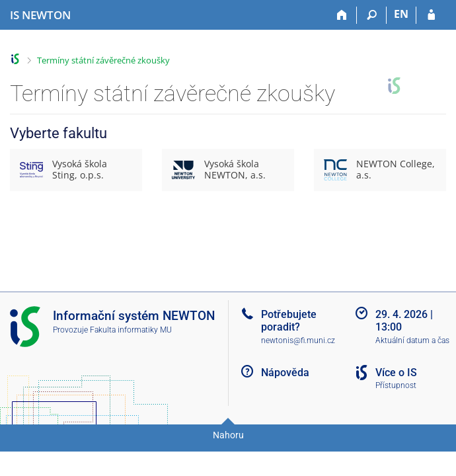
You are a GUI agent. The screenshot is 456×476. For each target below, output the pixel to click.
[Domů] (342, 15)
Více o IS (396, 373)
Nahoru (228, 435)
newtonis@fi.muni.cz (298, 340)
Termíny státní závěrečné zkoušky (103, 60)
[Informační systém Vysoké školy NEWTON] (40, 15)
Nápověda (285, 373)
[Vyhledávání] (372, 15)
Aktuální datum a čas (412, 340)
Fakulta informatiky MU (131, 330)
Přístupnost (396, 385)
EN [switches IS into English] (401, 14)
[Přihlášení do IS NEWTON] (431, 15)
